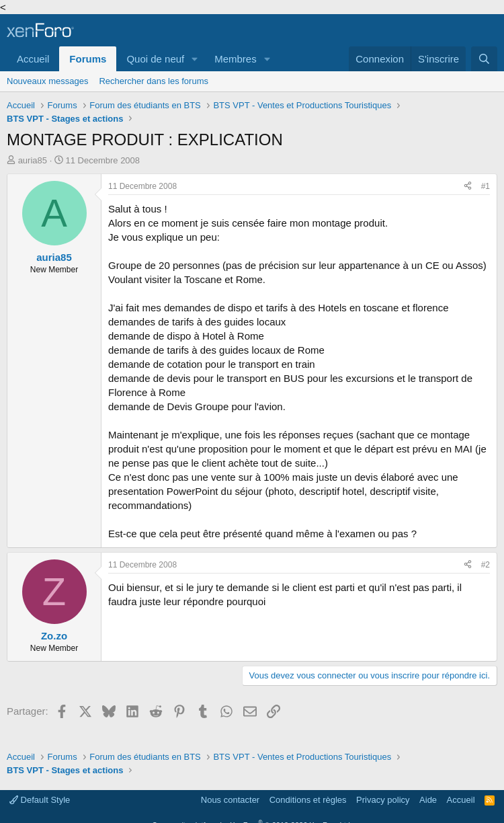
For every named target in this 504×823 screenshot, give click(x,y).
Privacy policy (383, 800)
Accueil (33, 59)
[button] (195, 59)
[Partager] (468, 187)
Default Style (40, 800)
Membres (236, 59)
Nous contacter (230, 800)
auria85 (33, 160)
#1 (486, 186)
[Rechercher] (484, 59)
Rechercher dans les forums (154, 81)
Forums (88, 59)
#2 (486, 565)
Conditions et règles (308, 800)
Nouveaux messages (47, 81)
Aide (428, 800)
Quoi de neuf (155, 59)
